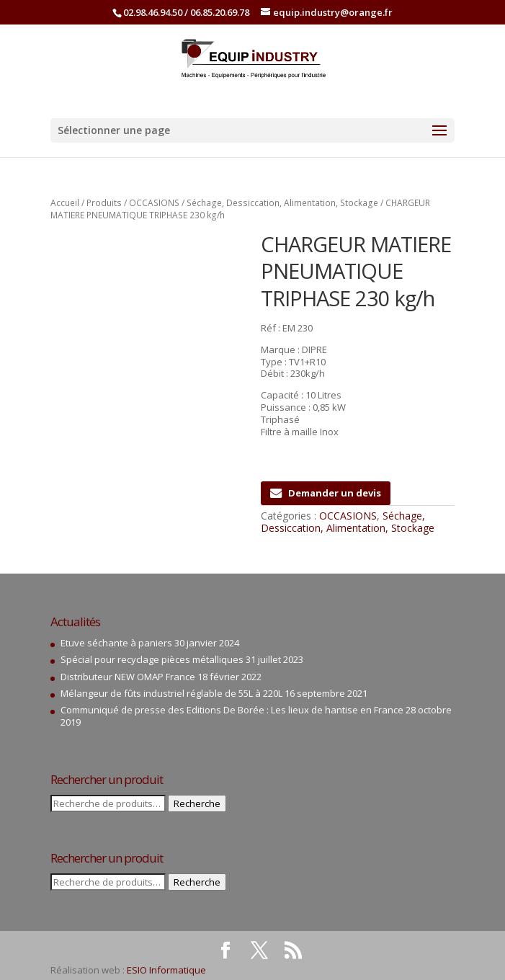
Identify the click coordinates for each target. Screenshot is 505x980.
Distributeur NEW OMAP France (128, 677)
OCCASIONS (154, 203)
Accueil (65, 203)
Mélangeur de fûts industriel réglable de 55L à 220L (171, 693)
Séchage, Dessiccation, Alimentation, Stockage (282, 203)
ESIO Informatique (166, 970)
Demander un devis (326, 493)
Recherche (197, 803)
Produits (104, 203)
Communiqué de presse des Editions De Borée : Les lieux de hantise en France (232, 710)
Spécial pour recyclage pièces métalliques (152, 659)
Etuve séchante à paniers (116, 643)
